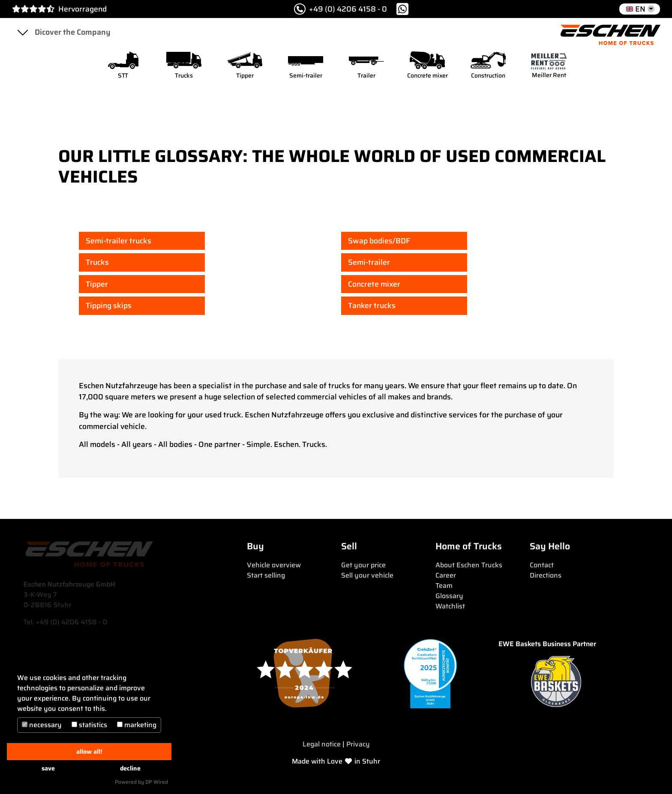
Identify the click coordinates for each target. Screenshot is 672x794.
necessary (42, 725)
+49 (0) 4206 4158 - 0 (340, 9)
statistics (89, 725)
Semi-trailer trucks (118, 241)
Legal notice (322, 744)
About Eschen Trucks (469, 565)
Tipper (97, 284)
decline (130, 768)
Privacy (358, 744)
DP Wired (157, 782)
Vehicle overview (274, 565)
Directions (546, 575)
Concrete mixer (374, 284)
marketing (137, 725)
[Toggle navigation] (22, 32)
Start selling (266, 575)
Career (446, 575)
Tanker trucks (372, 306)
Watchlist (450, 606)
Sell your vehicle (367, 575)
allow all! (89, 752)
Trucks (97, 262)
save (48, 768)
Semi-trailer (369, 262)
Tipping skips (109, 306)
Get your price (363, 565)
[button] (640, 9)
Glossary (449, 596)
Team (444, 586)
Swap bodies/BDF (379, 241)
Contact (542, 565)
